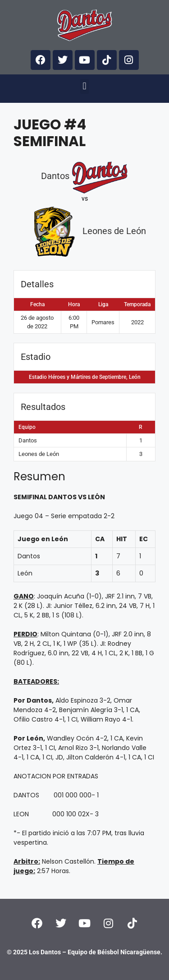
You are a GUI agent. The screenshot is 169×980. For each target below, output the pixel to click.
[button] (84, 86)
